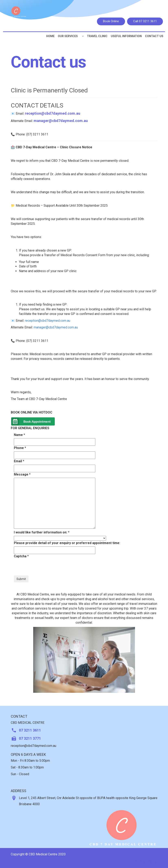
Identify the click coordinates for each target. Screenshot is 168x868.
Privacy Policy (146, 861)
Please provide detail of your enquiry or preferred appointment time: (67, 543)
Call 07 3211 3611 (145, 21)
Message (22, 474)
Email (19, 461)
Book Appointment (37, 421)
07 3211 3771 (30, 738)
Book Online (111, 21)
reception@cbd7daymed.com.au (53, 113)
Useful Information (126, 36)
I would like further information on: (42, 532)
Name (19, 435)
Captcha (21, 556)
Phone (20, 448)
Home (50, 36)
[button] (83, 36)
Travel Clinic (97, 36)
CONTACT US (154, 36)
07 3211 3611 (30, 730)
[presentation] (45, 568)
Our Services (68, 36)
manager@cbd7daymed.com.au (61, 121)
